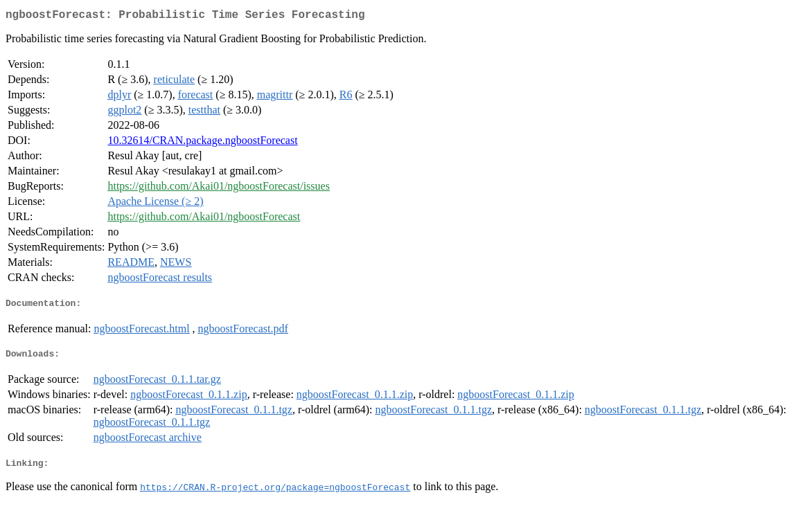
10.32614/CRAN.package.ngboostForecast (202, 143)
